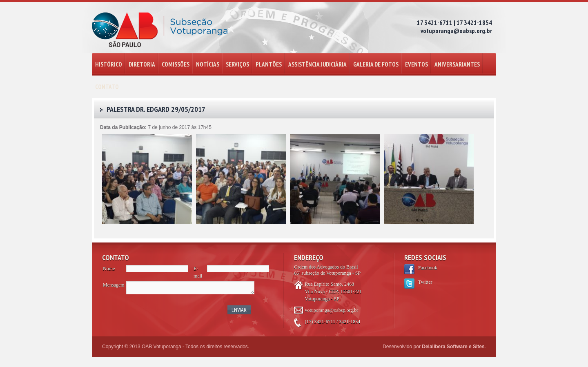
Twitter (425, 282)
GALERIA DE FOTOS (376, 64)
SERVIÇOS (237, 64)
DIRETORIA (142, 64)
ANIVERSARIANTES (457, 64)
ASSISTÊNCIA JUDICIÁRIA (317, 64)
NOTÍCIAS (208, 64)
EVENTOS (416, 64)
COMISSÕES (176, 64)
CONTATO (107, 87)
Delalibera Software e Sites (453, 347)
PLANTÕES (269, 64)
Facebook (428, 268)
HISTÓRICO (109, 64)
